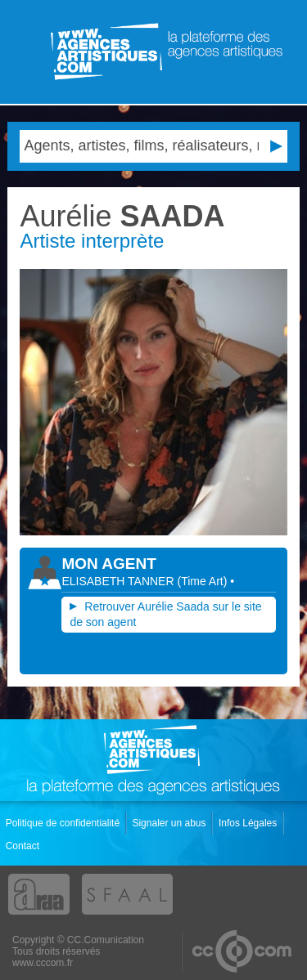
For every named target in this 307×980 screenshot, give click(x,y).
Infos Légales (249, 823)
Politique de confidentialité (64, 823)
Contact (24, 846)
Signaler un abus (170, 823)
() (203, 581)
